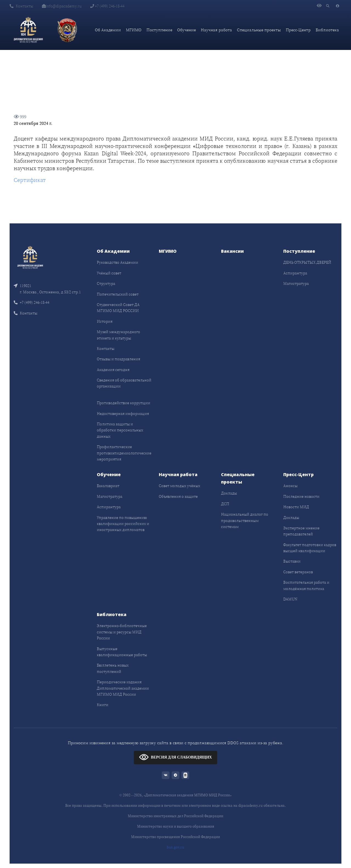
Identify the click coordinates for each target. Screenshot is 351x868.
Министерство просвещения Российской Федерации (175, 837)
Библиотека (327, 30)
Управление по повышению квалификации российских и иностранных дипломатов (123, 524)
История (105, 321)
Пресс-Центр (298, 30)
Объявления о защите (178, 496)
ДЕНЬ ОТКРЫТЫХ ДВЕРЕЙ (307, 262)
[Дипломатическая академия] (28, 30)
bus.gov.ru (175, 847)
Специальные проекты (259, 30)
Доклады (229, 493)
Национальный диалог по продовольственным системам (245, 520)
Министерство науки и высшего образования (176, 826)
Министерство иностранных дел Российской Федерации (175, 816)
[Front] (30, 257)
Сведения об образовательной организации (124, 383)
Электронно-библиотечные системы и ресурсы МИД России (122, 632)
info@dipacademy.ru (62, 6)
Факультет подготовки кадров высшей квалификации (310, 548)
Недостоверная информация (123, 414)
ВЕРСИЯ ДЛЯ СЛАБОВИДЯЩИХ (175, 757)
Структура (106, 283)
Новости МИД (296, 507)
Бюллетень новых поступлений (113, 668)
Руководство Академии (118, 262)
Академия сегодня (113, 370)
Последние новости (301, 496)
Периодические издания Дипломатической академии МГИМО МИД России (123, 688)
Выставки (292, 561)
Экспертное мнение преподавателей (301, 531)
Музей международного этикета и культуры (118, 335)
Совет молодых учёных (179, 486)
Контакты (21, 6)
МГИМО (134, 30)
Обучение (186, 30)
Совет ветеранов (298, 572)
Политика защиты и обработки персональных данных (120, 430)
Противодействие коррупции (124, 403)
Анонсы (290, 486)
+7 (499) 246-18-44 (107, 6)
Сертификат (30, 180)
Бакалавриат (108, 486)
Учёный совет (109, 273)
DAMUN (290, 599)
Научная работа (216, 30)
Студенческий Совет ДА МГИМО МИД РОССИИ (118, 308)
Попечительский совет (118, 294)
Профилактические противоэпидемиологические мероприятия (124, 453)
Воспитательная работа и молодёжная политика (306, 585)
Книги (103, 705)
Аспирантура (295, 273)
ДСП (225, 504)
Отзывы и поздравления (118, 359)
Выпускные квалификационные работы (122, 652)
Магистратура (296, 283)
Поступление (159, 30)
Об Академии (108, 30)
